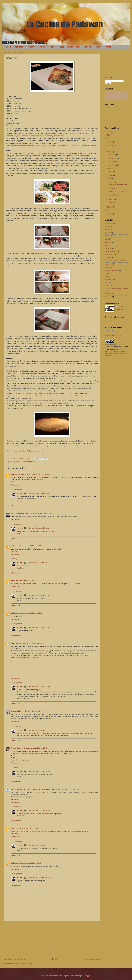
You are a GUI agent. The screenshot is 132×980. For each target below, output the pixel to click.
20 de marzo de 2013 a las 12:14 (38, 687)
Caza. (107, 239)
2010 (109, 214)
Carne (53, 47)
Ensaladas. (109, 255)
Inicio (9, 47)
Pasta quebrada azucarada (118, 185)
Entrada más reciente (14, 959)
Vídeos (99, 47)
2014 (109, 149)
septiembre (113, 165)
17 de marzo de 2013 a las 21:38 (40, 513)
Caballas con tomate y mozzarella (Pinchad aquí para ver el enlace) (48, 393)
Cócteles (88, 47)
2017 (109, 138)
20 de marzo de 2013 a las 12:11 (38, 595)
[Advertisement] (52, 939)
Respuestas (18, 489)
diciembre (113, 155)
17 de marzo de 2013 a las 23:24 (30, 546)
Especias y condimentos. (113, 261)
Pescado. (108, 276)
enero (111, 203)
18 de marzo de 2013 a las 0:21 (38, 493)
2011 (109, 210)
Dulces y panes (110, 251)
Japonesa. (108, 264)
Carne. (24, 462)
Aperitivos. (17, 462)
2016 (109, 142)
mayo (111, 175)
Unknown (15, 546)
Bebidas (107, 230)
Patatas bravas (114, 195)
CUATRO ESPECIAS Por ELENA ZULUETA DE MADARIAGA (33, 789)
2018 (109, 135)
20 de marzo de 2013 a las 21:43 (35, 748)
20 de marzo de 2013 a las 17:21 (34, 711)
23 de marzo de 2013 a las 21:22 (38, 730)
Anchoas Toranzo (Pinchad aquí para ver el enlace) (46, 381)
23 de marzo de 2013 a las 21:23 (38, 772)
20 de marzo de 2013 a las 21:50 (68, 789)
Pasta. (107, 273)
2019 (109, 132)
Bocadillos (108, 233)
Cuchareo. (108, 248)
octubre (112, 162)
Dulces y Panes (74, 47)
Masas (107, 267)
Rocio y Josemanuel (19, 474)
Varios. (107, 294)
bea (13, 828)
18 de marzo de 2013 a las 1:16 (34, 581)
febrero (112, 199)
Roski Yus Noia (17, 581)
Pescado (43, 47)
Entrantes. (31, 462)
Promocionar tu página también (113, 335)
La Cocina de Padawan (111, 331)
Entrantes (19, 47)
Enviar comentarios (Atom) (23, 964)
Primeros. (108, 279)
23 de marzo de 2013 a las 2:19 (30, 863)
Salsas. (107, 282)
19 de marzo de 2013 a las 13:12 (30, 643)
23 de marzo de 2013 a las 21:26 (38, 811)
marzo (111, 182)
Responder (15, 485)
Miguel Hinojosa (17, 748)
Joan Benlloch (17, 711)
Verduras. (108, 297)
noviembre (113, 158)
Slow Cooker (109, 286)
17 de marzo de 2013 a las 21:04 (39, 474)
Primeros (32, 47)
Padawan (20, 493)
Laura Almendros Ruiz (20, 513)
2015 (109, 145)
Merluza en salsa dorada (117, 192)
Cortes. (107, 245)
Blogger (87, 976)
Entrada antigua (93, 959)
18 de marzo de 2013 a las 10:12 (30, 613)
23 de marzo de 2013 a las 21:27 (38, 845)
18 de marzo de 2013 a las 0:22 (38, 563)
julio (111, 168)
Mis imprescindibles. (112, 270)
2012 (109, 207)
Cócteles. (108, 242)
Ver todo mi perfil (121, 309)
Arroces (107, 227)
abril (111, 179)
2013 (109, 152)
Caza (62, 47)
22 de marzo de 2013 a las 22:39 (26, 828)
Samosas (112, 188)
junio (111, 172)
